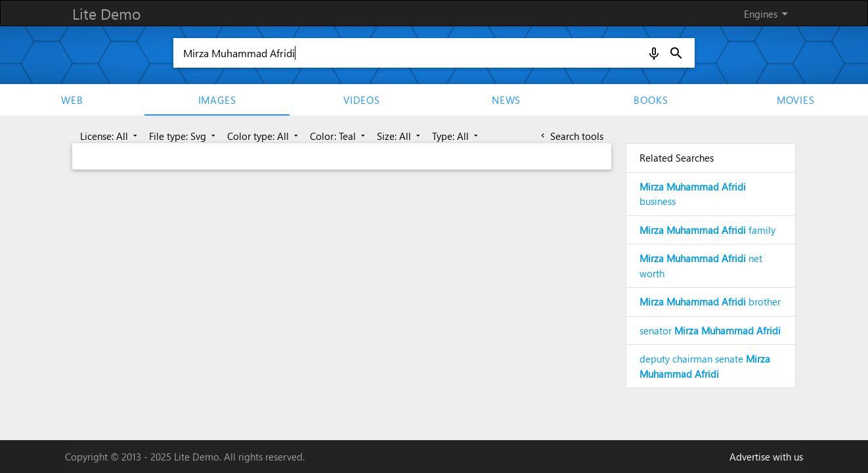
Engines (768, 14)
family (707, 230)
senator (710, 330)
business (693, 194)
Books (651, 100)
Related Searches (677, 158)
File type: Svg (184, 136)
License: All (110, 136)
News (506, 100)
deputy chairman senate (705, 366)
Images (217, 100)
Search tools (571, 136)
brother (710, 302)
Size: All (400, 136)
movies (796, 100)
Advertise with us (766, 457)
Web (72, 100)
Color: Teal (339, 136)
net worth (701, 266)
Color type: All (264, 136)
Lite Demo (106, 13)
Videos (362, 100)
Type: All (456, 136)
